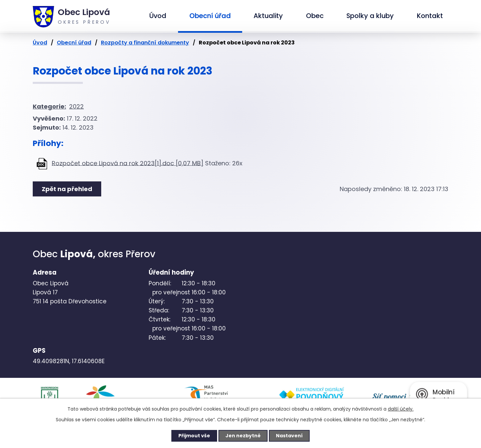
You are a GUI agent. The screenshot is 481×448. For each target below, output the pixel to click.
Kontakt (430, 16)
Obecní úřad (210, 16)
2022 (76, 106)
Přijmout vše (194, 436)
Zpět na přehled (67, 189)
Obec (315, 16)
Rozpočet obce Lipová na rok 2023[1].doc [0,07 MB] (128, 163)
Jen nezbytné (243, 436)
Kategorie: (49, 106)
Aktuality (268, 16)
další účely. (401, 409)
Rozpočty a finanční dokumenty (145, 43)
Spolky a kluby (370, 16)
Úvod (158, 16)
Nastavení (289, 436)
